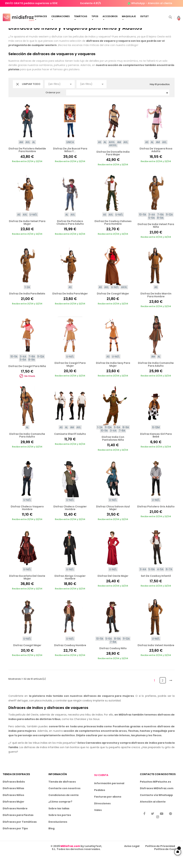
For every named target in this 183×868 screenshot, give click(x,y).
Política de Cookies (167, 863)
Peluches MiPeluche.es (155, 795)
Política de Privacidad (160, 860)
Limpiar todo (28, 98)
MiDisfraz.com (70, 860)
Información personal (109, 797)
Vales (98, 824)
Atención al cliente (160, 3)
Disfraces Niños (13, 809)
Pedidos (100, 804)
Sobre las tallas (59, 822)
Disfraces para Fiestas (18, 829)
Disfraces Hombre (15, 822)
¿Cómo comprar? (60, 815)
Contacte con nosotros (64, 802)
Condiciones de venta (63, 809)
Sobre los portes (60, 829)
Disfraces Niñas (13, 802)
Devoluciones (58, 835)
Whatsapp (166, 809)
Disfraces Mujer (13, 815)
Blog (51, 842)
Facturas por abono (108, 810)
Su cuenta (101, 789)
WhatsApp (138, 3)
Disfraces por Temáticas (20, 835)
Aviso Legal (132, 860)
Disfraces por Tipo (15, 842)
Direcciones (102, 817)
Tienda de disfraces (62, 795)
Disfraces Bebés (14, 795)
